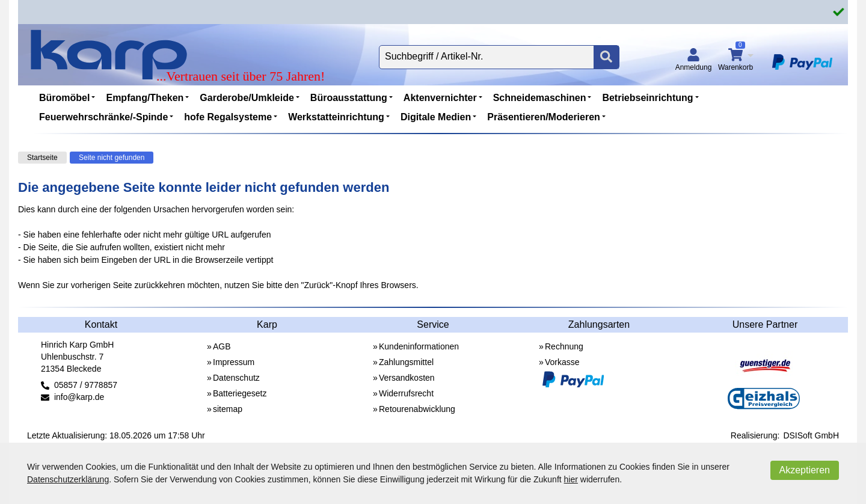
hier (571, 479)
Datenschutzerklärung (68, 479)
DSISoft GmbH (811, 435)
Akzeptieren (805, 470)
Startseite (42, 158)
